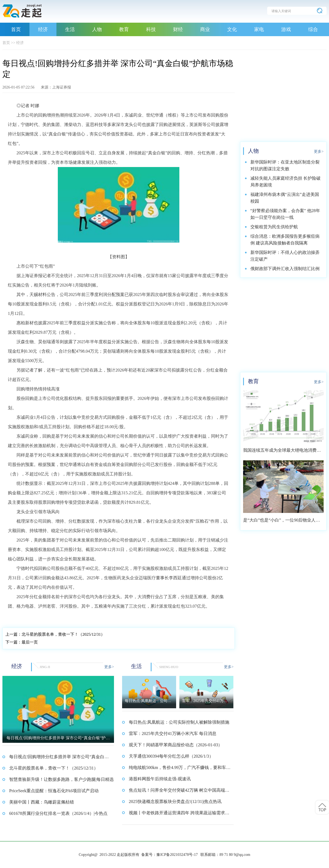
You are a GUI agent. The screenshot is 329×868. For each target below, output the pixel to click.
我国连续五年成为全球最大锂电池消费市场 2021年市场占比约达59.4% (282, 452)
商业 (205, 29)
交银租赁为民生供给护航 (274, 227)
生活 (70, 29)
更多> (109, 667)
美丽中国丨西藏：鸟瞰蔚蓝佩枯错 (42, 802)
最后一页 (22, 642)
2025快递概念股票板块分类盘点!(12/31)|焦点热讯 (175, 801)
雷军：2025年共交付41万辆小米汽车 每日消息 (173, 733)
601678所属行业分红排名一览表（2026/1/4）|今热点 (58, 813)
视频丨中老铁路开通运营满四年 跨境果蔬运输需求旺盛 (179, 815)
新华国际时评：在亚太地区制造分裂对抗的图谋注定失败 (285, 165)
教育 (124, 29)
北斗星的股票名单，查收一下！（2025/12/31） (55, 634)
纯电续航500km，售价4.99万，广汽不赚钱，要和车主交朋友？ (180, 769)
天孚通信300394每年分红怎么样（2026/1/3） (171, 756)
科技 (151, 29)
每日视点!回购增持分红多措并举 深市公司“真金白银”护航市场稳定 (57, 758)
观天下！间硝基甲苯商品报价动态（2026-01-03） (176, 745)
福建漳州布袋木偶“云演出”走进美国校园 (285, 198)
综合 (313, 29)
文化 (232, 29)
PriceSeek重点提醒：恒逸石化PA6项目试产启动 (54, 791)
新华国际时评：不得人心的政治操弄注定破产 (285, 256)
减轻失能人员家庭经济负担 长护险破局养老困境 (286, 182)
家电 (259, 29)
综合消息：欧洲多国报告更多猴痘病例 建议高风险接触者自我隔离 (285, 240)
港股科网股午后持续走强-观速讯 (160, 779)
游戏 (286, 29)
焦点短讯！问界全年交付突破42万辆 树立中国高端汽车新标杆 (179, 792)
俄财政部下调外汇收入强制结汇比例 (285, 269)
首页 (16, 29)
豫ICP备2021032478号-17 (177, 855)
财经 (178, 29)
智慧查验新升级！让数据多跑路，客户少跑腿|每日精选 (61, 779)
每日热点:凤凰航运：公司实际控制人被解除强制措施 (179, 722)
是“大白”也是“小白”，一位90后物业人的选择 (281, 522)
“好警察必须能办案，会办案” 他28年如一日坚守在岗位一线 (285, 214)
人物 (97, 29)
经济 (43, 29)
